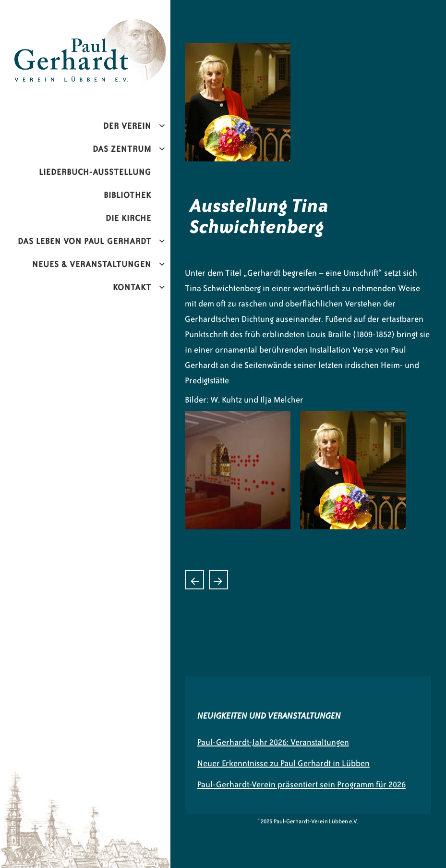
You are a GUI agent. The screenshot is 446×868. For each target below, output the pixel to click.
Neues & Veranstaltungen (92, 264)
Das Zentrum (122, 149)
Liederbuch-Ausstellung (95, 172)
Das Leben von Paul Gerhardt (84, 241)
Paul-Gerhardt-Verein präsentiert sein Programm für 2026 (301, 784)
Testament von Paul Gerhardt (218, 580)
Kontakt (132, 287)
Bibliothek (127, 195)
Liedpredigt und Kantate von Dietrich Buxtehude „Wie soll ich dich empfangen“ (194, 580)
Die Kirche (128, 218)
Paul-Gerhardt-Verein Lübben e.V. (104, 27)
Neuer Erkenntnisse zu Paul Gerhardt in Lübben (283, 763)
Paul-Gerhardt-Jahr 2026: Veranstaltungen (273, 742)
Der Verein (127, 126)
